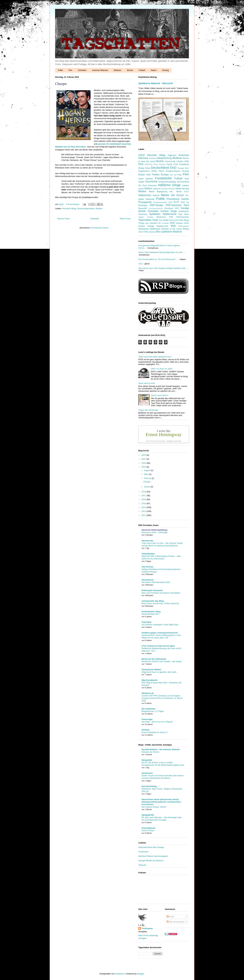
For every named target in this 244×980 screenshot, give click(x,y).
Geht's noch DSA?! (160, 395)
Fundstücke (163, 178)
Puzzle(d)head (148, 828)
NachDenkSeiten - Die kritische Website (161, 749)
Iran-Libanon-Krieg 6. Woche (154, 807)
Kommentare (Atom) (100, 228)
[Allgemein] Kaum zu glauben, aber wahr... (160, 672)
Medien (99, 208)
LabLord (157, 189)
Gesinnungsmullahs (86, 208)
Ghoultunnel (148, 580)
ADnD (142, 155)
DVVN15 (146, 730)
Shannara (143, 214)
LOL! (141, 264)
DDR (187, 161)
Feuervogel (147, 719)
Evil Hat (173, 175)
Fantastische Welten (151, 670)
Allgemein (172, 155)
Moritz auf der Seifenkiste (154, 659)
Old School (177, 195)
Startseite (95, 219)
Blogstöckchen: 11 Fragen (153, 711)
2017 (144, 496)
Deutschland (160, 168)
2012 (144, 515)
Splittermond (169, 214)
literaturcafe (147, 541)
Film (70, 70)
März (147, 474)
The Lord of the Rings (179, 220)
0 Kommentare (73, 204)
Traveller (165, 223)
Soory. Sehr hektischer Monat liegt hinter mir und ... (161, 252)
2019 (144, 467)
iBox (158, 232)
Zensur (152, 232)
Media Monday (182, 189)
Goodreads (143, 852)
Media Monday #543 (150, 614)
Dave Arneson (160, 164)
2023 (144, 455)
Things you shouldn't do (150, 223)
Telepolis (142, 865)
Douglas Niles (183, 168)
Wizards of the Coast (171, 229)
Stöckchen (161, 217)
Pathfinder (150, 199)
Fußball (142, 70)
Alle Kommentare (176, 922)
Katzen (154, 70)
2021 (144, 459)
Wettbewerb (155, 229)
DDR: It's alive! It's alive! (162, 369)
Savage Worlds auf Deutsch (151, 860)
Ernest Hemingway (164, 434)
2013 (144, 511)
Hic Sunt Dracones (147, 185)
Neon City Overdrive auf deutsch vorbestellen (161, 593)
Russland (169, 208)
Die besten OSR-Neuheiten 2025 (156, 582)
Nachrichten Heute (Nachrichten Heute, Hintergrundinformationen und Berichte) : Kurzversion (162, 802)
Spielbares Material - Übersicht (156, 83)
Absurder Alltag (69, 208)
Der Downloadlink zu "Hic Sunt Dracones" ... (158, 259)
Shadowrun (184, 211)
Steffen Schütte (146, 217)
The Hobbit (164, 220)
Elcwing (165, 70)
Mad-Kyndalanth (149, 680)
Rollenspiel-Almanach (152, 590)
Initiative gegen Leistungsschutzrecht (160, 633)
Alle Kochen (147, 567)
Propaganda (145, 202)
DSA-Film (149, 164)
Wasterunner (162, 226)
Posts (170, 917)
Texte (155, 220)
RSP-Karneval (174, 205)
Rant (186, 205)
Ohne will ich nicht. (147, 383)
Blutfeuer (117, 70)
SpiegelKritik (148, 815)
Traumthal (146, 622)
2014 (144, 507)
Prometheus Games (178, 199)
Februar (148, 478)
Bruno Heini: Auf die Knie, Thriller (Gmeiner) (160, 604)
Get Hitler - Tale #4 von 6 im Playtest (157, 722)
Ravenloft (143, 208)
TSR (171, 217)
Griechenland (183, 182)
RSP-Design (157, 205)
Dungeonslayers (173, 171)
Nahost (156, 195)
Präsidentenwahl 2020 (163, 202)
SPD (177, 208)
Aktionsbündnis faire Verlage (151, 847)
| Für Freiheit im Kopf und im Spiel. (158, 646)
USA (172, 223)
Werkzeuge (143, 229)
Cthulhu (180, 161)
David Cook (172, 164)
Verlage (151, 226)
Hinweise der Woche (150, 752)
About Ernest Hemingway (156, 441)
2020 (144, 463)
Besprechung (164, 158)
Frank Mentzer (146, 179)
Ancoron (153, 158)
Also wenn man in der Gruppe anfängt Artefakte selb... (163, 268)
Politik (60, 70)
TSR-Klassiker (182, 217)
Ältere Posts (125, 219)
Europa (165, 175)
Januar (147, 487)
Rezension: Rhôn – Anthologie (155, 532)
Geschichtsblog (149, 786)
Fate (180, 175)
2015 (144, 503)
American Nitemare (100, 70)
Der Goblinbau (149, 709)
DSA (141, 164)
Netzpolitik (147, 760)
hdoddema (120, 974)
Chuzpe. (61, 84)
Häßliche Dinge (169, 185)
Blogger (141, 974)
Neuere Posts (64, 219)
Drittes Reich (158, 171)
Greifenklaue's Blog (151, 612)
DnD (173, 168)
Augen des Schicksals (148, 410)
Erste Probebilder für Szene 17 (155, 732)
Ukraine (179, 223)
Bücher (130, 70)
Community (170, 161)
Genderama (147, 773)
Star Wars (184, 214)
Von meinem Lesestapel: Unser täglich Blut (160, 625)
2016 (144, 499)
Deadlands (184, 164)
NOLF (187, 192)
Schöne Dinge (169, 211)
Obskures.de (148, 693)
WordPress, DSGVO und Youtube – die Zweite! (162, 662)
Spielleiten (155, 214)
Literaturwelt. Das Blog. (153, 601)
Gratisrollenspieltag (167, 182)
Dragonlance (144, 171)
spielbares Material (172, 232)
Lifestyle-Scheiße (168, 189)
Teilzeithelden (148, 554)
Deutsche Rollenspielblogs (155, 530)
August (147, 470)
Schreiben (82, 70)
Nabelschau (145, 195)
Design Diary (144, 168)
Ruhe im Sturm (148, 831)
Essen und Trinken (149, 175)
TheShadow (147, 928)
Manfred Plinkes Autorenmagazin (153, 856)
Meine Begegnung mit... (161, 192)
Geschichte (151, 182)
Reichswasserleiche (156, 208)
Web (173, 226)
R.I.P (177, 202)
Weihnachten (184, 226)
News (165, 195)
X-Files (145, 232)
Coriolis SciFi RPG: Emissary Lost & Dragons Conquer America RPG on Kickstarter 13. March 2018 (162, 698)
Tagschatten (145, 220)
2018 (144, 492)
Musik (179, 192)
